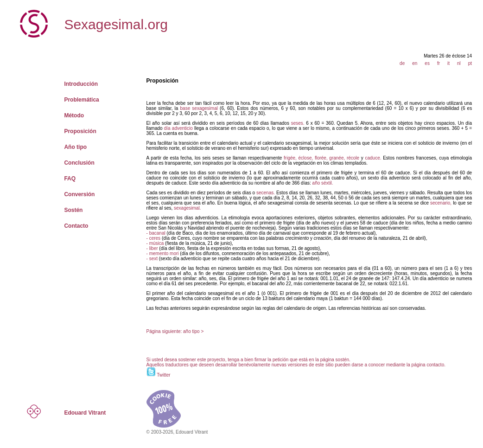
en (415, 63)
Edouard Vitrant (85, 413)
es (427, 63)
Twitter (163, 375)
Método (74, 115)
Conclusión (79, 163)
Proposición (80, 131)
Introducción (81, 84)
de (402, 63)
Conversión (79, 194)
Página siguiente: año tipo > (175, 331)
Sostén (73, 210)
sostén (342, 360)
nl (459, 63)
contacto (435, 365)
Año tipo (75, 147)
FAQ (70, 179)
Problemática (81, 100)
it (448, 63)
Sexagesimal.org (116, 24)
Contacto (76, 226)
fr (439, 63)
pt (470, 63)
